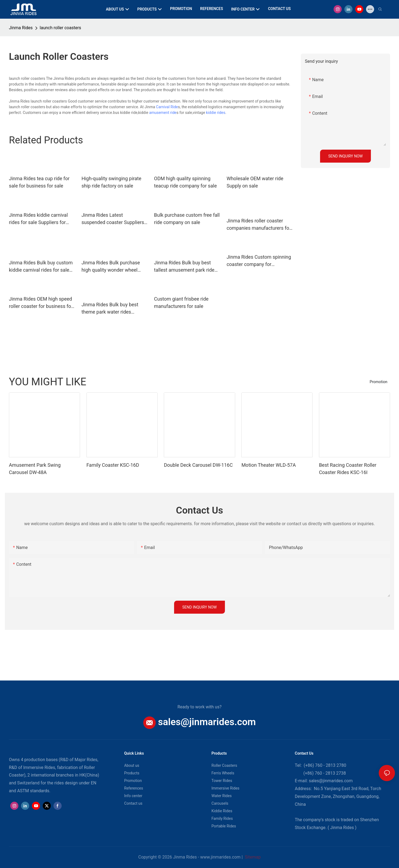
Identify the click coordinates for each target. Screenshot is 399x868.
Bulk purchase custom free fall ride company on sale (187, 219)
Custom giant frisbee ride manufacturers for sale (181, 303)
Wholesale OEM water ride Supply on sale (255, 182)
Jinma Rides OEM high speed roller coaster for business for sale (41, 303)
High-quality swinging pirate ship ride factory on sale (111, 182)
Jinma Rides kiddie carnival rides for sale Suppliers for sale (38, 219)
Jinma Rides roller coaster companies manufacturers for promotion (259, 225)
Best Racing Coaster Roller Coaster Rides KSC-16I (348, 469)
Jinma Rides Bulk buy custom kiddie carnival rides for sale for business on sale (41, 267)
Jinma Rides (21, 28)
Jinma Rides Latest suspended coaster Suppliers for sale (113, 219)
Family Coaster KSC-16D (113, 465)
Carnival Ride (167, 107)
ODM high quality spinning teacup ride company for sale (185, 182)
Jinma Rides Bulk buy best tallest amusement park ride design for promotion (184, 267)
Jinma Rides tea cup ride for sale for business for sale (39, 182)
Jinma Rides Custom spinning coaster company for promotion (259, 261)
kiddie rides (216, 113)
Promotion (379, 382)
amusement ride (163, 113)
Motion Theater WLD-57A (269, 465)
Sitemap (252, 857)
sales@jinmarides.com (207, 722)
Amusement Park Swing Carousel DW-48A (35, 469)
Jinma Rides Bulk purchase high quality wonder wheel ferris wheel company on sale (113, 267)
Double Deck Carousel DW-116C (198, 465)
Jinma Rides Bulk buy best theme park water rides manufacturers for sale (110, 309)
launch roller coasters (60, 28)
